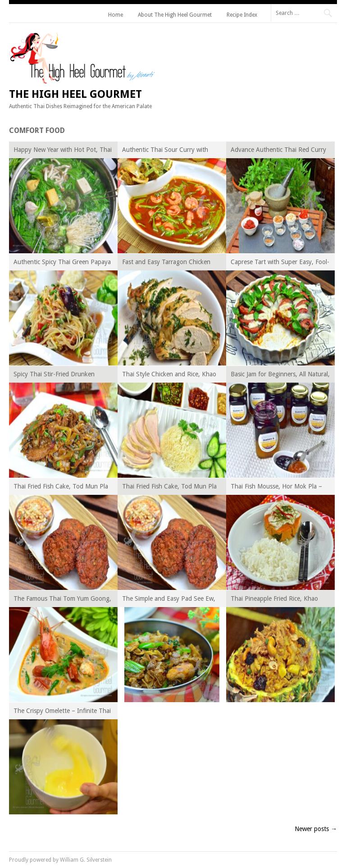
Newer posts (316, 829)
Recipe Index (242, 15)
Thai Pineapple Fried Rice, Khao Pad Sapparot (274, 600)
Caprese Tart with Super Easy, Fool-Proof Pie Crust (280, 263)
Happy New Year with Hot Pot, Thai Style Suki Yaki (63, 151)
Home (116, 15)
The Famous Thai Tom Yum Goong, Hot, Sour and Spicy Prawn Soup (62, 600)
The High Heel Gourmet (75, 94)
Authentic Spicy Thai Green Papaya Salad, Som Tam (62, 263)
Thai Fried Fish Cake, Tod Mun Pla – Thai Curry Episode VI (61, 488)
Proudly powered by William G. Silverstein (60, 860)
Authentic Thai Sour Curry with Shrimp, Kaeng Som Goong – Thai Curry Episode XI (169, 151)
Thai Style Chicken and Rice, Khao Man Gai (169, 376)
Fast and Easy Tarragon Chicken (166, 262)
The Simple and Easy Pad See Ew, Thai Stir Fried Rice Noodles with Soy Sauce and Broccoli (169, 600)
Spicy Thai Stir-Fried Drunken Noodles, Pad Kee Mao (54, 376)
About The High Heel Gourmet (175, 15)
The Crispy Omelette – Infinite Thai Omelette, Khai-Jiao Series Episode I (63, 712)
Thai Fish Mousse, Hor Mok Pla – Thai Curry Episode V (276, 488)
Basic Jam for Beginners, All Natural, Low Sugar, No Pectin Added (280, 376)
